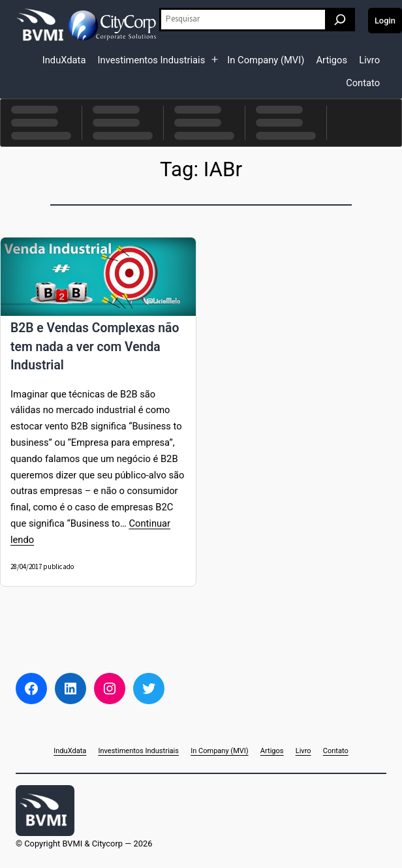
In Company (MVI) (266, 60)
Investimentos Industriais (152, 60)
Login (385, 21)
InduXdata (64, 60)
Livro (369, 60)
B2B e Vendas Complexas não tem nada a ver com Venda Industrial (95, 347)
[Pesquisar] (340, 20)
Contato (363, 83)
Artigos (332, 60)
